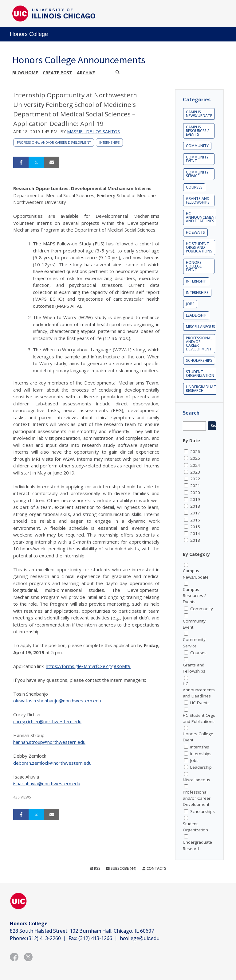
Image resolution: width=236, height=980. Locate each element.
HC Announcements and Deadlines (203, 217)
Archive (86, 73)
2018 (195, 506)
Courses (194, 187)
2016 (195, 520)
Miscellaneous (201, 327)
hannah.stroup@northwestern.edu (49, 742)
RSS (95, 868)
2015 (195, 527)
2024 (195, 465)
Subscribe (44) (121, 868)
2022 (195, 479)
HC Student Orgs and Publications (199, 247)
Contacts (154, 868)
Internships (109, 143)
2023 (195, 472)
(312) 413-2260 (44, 938)
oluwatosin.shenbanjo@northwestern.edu (57, 701)
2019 (195, 499)
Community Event (197, 159)
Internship (196, 281)
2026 (195, 451)
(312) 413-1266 (95, 938)
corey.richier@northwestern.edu (47, 721)
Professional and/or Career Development (54, 143)
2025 (195, 458)
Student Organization (200, 374)
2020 (195, 493)
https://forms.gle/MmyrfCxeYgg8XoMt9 (88, 666)
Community (197, 146)
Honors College (29, 34)
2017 (195, 513)
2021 (195, 486)
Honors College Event (194, 266)
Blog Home (25, 73)
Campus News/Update (199, 114)
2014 (195, 533)
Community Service (197, 174)
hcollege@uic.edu (140, 938)
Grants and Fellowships (198, 200)
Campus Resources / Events (197, 131)
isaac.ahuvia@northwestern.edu (47, 783)
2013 (195, 540)
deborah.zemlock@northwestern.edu (52, 763)
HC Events (195, 232)
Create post (57, 73)
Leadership (196, 315)
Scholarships (199, 360)
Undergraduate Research (202, 389)
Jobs (190, 304)
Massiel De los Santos (93, 132)
